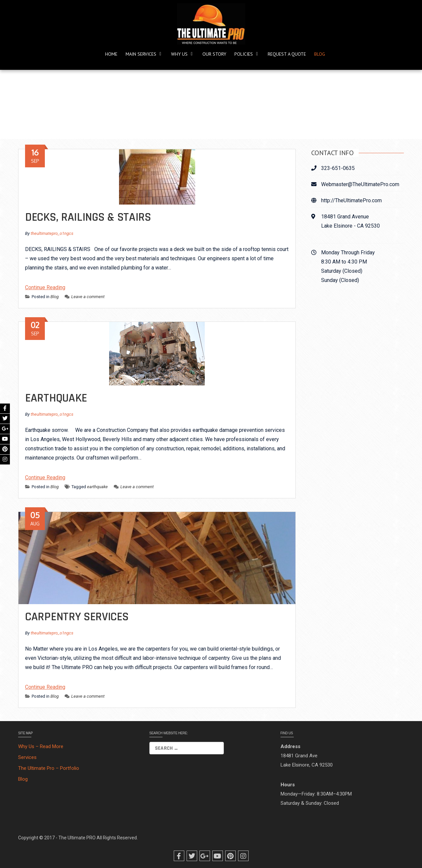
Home (111, 54)
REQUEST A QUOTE (287, 54)
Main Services (141, 54)
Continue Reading (45, 287)
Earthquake (56, 398)
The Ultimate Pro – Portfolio (49, 768)
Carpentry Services (77, 617)
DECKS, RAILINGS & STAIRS (88, 217)
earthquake (97, 487)
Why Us (179, 54)
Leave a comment (85, 297)
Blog (320, 54)
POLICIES (244, 54)
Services (27, 757)
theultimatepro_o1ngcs (52, 233)
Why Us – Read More (41, 746)
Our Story (214, 54)
